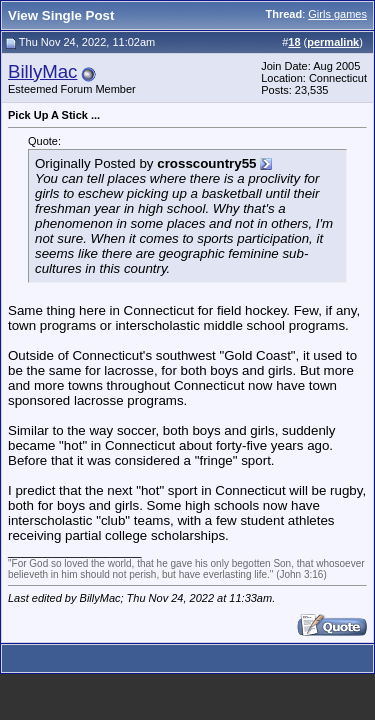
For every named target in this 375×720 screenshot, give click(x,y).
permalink (333, 42)
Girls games (337, 14)
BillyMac (42, 71)
